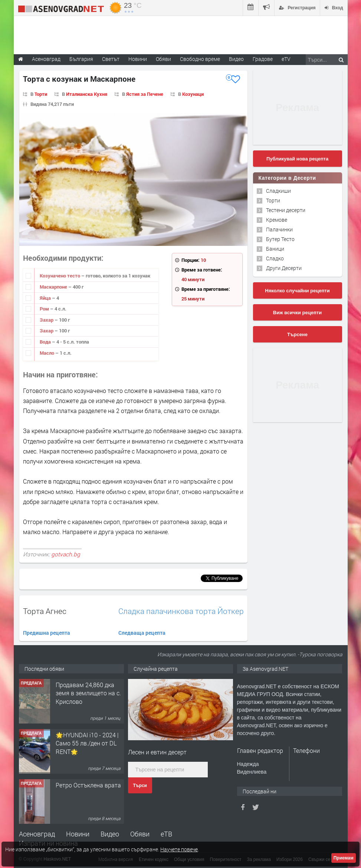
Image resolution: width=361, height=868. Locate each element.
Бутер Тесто (280, 239)
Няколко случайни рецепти (297, 291)
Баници (275, 249)
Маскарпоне (54, 287)
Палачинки (279, 229)
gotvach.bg (66, 554)
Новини (138, 59)
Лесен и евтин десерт (157, 752)
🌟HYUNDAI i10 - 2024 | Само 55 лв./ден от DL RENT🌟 (87, 743)
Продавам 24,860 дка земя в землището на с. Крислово (88, 693)
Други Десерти (284, 268)
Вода (46, 342)
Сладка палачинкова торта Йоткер (181, 611)
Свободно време (200, 59)
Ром (45, 309)
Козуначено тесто (60, 276)
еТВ (166, 834)
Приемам (344, 858)
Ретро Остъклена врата (88, 785)
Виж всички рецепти (297, 313)
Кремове (277, 220)
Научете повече (179, 849)
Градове (263, 59)
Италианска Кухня (87, 94)
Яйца (46, 298)
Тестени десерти (286, 210)
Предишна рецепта (47, 633)
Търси (140, 786)
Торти (41, 94)
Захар (47, 320)
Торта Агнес (45, 611)
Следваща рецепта (142, 633)
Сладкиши (278, 191)
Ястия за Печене (145, 94)
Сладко (275, 258)
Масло (47, 353)
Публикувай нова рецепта (297, 159)
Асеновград (37, 834)
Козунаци (193, 94)
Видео (110, 834)
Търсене (297, 334)
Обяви (140, 834)
